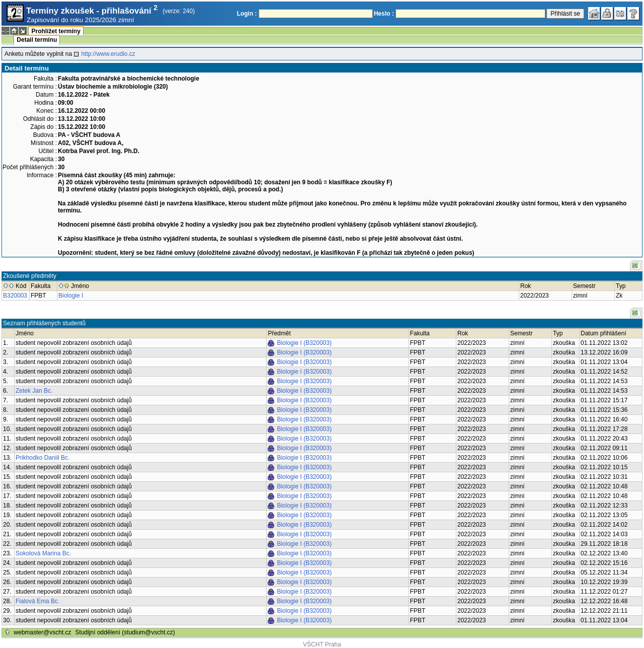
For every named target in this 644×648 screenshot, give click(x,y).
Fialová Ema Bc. (37, 601)
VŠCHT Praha (322, 644)
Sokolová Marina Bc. (43, 553)
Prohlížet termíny (56, 31)
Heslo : (384, 14)
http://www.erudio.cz (108, 54)
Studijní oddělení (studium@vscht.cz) (125, 632)
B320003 (15, 296)
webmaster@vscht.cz (42, 632)
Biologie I (71, 296)
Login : (247, 14)
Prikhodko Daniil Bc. (43, 458)
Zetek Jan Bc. (34, 391)
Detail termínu (37, 40)
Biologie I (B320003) (304, 343)
